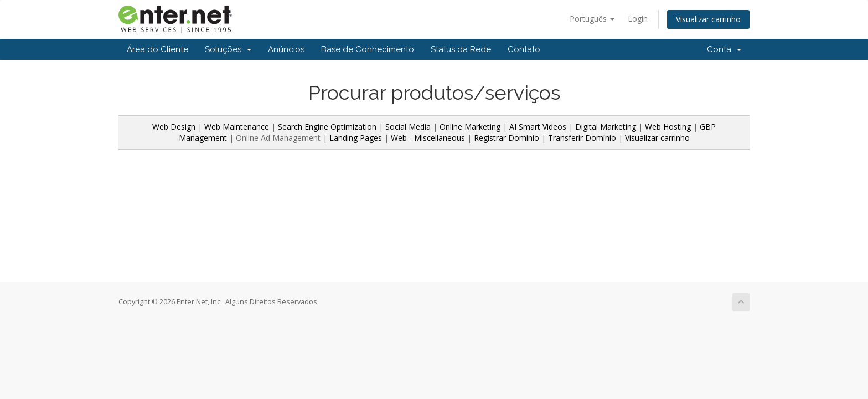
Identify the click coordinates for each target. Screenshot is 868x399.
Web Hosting (668, 127)
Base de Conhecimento (368, 49)
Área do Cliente (157, 49)
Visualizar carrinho (708, 19)
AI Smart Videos (538, 127)
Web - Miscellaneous (428, 138)
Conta (724, 49)
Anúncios (286, 49)
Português (592, 19)
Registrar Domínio (507, 138)
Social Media (408, 127)
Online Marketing (470, 127)
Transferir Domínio (582, 138)
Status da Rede (461, 49)
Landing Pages (356, 138)
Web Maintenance (238, 127)
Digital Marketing (606, 127)
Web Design (174, 127)
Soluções (228, 49)
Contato (524, 49)
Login (638, 19)
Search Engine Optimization (327, 127)
